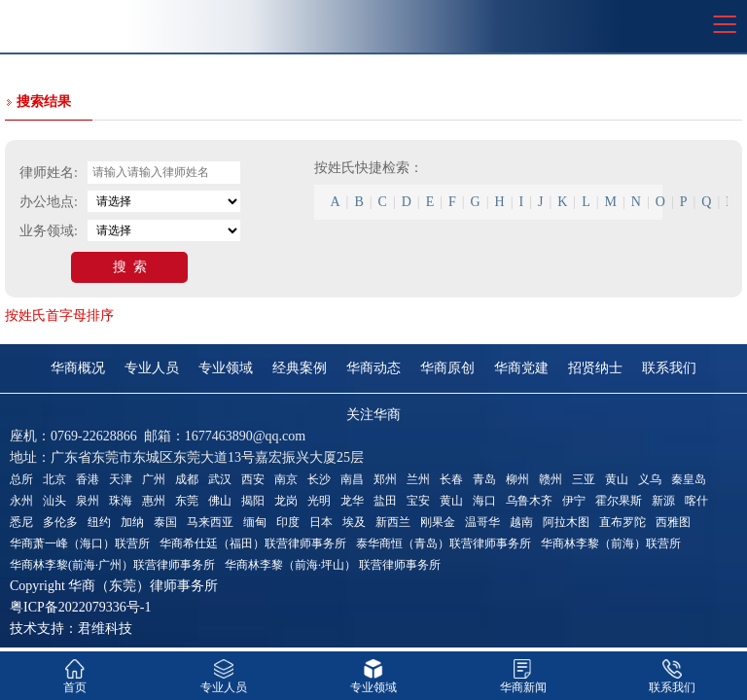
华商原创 (447, 368)
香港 (88, 479)
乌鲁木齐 (529, 501)
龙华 (352, 501)
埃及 (354, 522)
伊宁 (574, 501)
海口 (484, 501)
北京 (54, 479)
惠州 (154, 501)
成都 (187, 479)
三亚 (584, 479)
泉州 (88, 501)
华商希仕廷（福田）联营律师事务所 (253, 543)
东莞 (187, 501)
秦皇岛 (689, 479)
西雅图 (673, 522)
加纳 (132, 522)
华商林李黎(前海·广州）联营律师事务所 (112, 565)
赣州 (551, 479)
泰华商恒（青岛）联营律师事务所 (444, 543)
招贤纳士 (595, 368)
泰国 (165, 522)
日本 (321, 522)
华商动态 (373, 368)
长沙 (319, 479)
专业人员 (152, 368)
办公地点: (49, 202)
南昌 (352, 479)
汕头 (54, 501)
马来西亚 (210, 522)
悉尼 (21, 522)
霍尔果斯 (619, 501)
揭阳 (253, 501)
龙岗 (286, 501)
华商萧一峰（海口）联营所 (80, 543)
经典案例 (300, 368)
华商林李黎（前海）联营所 (611, 543)
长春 (451, 479)
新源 (663, 501)
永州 (21, 501)
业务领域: (49, 231)
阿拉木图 (566, 522)
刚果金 (438, 522)
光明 (319, 501)
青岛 (484, 479)
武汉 (220, 479)
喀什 (696, 501)
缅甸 (255, 522)
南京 (286, 479)
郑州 (385, 479)
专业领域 (226, 368)
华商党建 (521, 368)
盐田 (385, 501)
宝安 (418, 501)
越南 (521, 522)
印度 (288, 522)
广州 (154, 479)
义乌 (650, 479)
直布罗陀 (622, 522)
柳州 (517, 479)
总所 (21, 479)
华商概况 (78, 368)
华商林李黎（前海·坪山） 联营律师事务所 (333, 565)
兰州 (418, 479)
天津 (121, 479)
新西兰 (393, 522)
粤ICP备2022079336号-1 (80, 607)
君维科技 (105, 629)
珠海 (121, 501)
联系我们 (669, 368)
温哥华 (482, 522)
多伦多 (60, 522)
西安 (253, 479)
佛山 (220, 501)
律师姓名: (49, 173)
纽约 (99, 522)
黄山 (617, 479)
